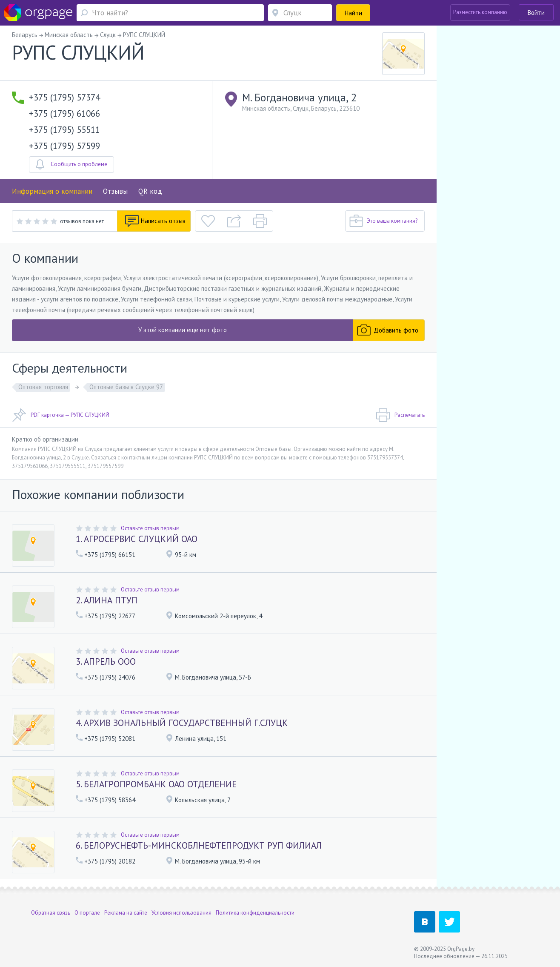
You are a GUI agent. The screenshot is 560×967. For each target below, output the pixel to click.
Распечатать (400, 415)
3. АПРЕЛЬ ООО (106, 661)
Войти (536, 13)
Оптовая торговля (43, 387)
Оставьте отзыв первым (150, 528)
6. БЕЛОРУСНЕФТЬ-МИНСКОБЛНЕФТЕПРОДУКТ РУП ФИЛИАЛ (199, 845)
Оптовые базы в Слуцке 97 (126, 387)
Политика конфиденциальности (255, 913)
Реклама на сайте (126, 913)
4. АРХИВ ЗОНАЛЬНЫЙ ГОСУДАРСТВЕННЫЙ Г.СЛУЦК (182, 723)
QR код (150, 191)
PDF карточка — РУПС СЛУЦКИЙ (61, 415)
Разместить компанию (480, 12)
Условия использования (181, 913)
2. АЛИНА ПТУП (107, 600)
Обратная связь (51, 913)
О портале (87, 913)
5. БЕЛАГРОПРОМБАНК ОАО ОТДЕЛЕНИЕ (156, 784)
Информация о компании (52, 191)
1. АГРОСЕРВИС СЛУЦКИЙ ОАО (137, 539)
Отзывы (115, 191)
